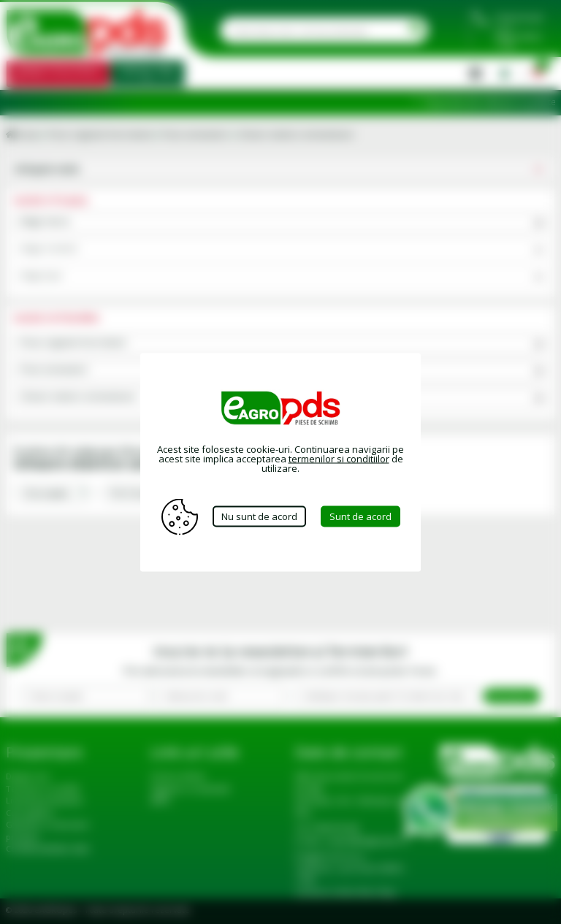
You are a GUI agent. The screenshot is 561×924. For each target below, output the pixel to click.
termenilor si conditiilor (339, 458)
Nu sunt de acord (259, 516)
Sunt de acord (360, 516)
